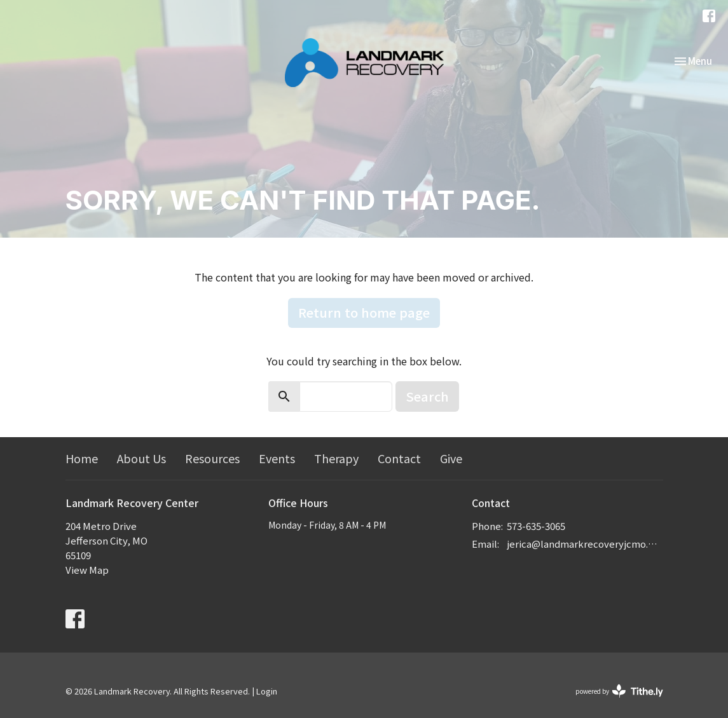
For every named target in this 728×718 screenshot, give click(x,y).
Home (82, 458)
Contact (399, 458)
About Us (141, 458)
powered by (619, 691)
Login (267, 691)
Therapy (336, 458)
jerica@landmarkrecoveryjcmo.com (585, 544)
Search (427, 396)
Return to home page (364, 312)
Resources (212, 458)
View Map (87, 570)
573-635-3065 (536, 526)
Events (277, 458)
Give (451, 458)
